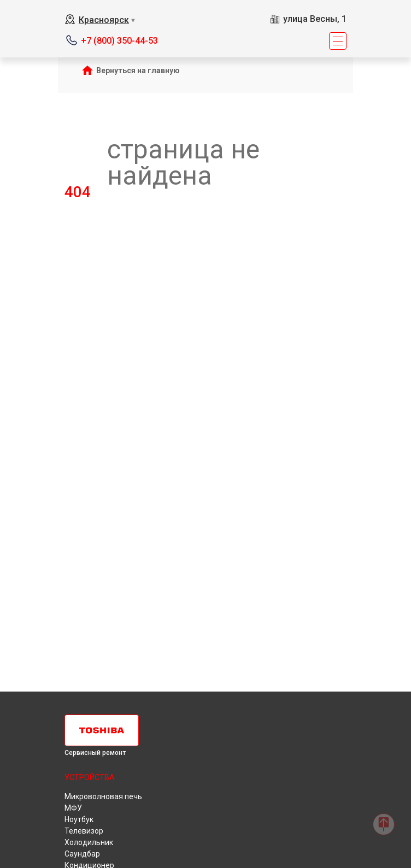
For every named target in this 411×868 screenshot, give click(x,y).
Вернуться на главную (138, 70)
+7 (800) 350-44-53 (119, 41)
